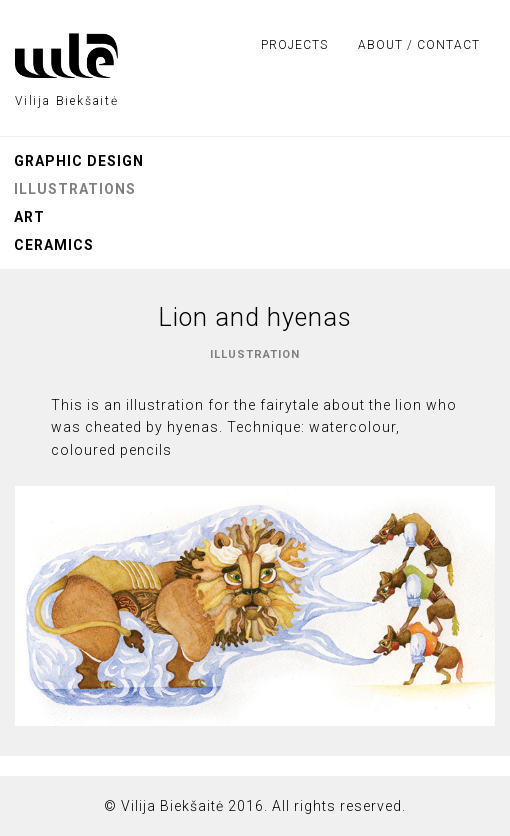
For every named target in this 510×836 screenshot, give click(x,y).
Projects (294, 45)
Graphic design (79, 161)
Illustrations (75, 189)
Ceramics (54, 245)
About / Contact (419, 45)
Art (29, 217)
